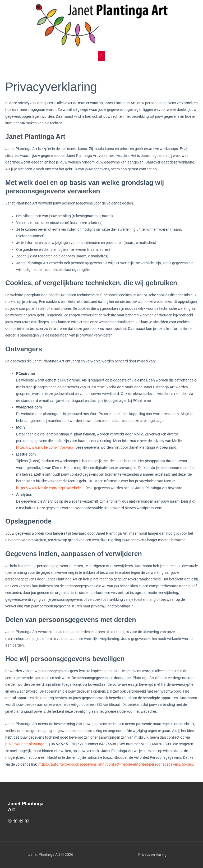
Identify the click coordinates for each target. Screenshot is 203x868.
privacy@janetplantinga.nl (27, 744)
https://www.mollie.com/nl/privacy (45, 447)
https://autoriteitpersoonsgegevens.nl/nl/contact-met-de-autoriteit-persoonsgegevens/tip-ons (116, 764)
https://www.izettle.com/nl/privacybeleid (50, 488)
